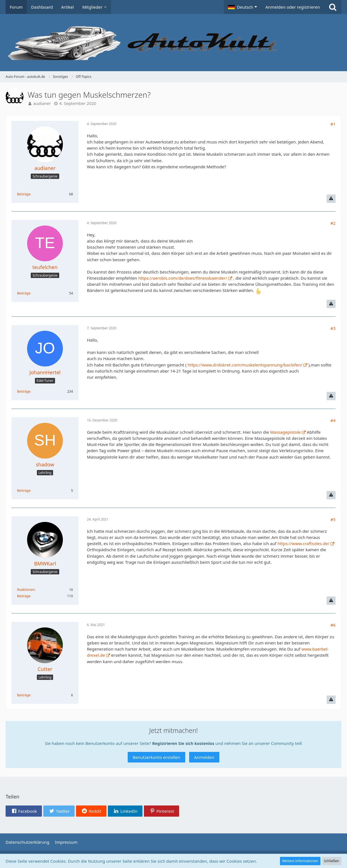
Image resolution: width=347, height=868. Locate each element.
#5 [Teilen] (333, 519)
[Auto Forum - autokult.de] (173, 43)
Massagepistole (286, 432)
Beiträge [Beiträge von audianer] (24, 194)
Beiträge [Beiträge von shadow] (24, 491)
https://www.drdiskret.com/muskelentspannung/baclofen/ (245, 365)
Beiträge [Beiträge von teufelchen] (24, 293)
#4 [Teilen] (333, 420)
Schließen (332, 861)
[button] (243, 7)
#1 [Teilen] (333, 124)
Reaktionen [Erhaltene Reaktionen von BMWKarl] (26, 590)
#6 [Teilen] (333, 625)
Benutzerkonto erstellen (156, 757)
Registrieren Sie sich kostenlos (183, 743)
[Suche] (333, 7)
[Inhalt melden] (331, 199)
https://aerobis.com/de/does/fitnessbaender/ (183, 278)
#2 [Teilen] (333, 223)
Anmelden (204, 757)
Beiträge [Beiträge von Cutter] (24, 695)
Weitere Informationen (300, 861)
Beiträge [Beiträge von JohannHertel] (24, 391)
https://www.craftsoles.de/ (303, 543)
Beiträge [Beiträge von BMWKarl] (24, 596)
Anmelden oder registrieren (293, 7)
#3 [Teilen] (333, 328)
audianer (42, 103)
